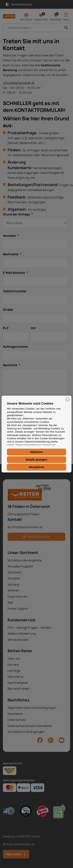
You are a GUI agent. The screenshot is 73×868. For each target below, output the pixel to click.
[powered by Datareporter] (68, 401)
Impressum (49, 445)
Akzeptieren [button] (37, 467)
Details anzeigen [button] (36, 460)
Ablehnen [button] (37, 452)
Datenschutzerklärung (28, 445)
